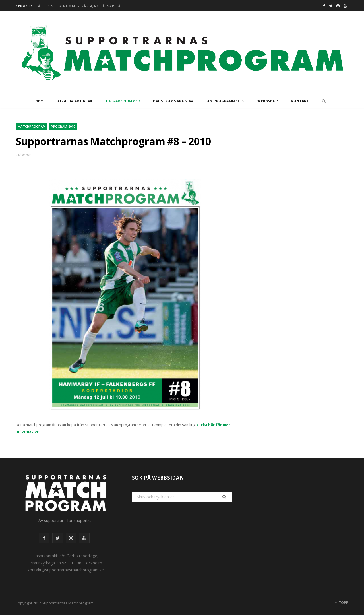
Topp (342, 603)
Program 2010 (63, 126)
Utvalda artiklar (75, 101)
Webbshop (268, 101)
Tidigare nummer (123, 101)
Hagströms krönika (173, 101)
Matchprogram (32, 126)
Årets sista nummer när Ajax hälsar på (79, 6)
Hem (40, 101)
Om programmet (223, 101)
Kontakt (300, 101)
